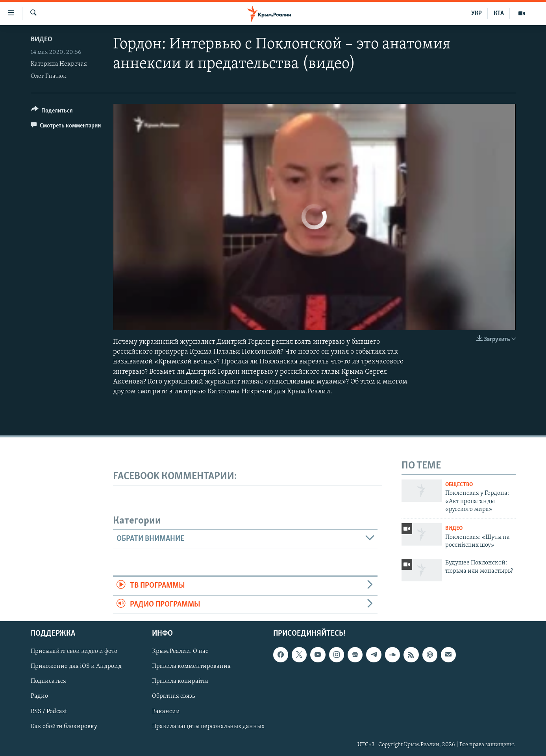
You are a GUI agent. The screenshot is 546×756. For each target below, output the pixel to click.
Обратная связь (173, 696)
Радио (39, 696)
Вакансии (166, 712)
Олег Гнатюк (49, 76)
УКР (477, 13)
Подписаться (48, 681)
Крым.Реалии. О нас (180, 651)
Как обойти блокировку (64, 726)
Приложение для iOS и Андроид (76, 666)
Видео (42, 40)
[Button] (52, 112)
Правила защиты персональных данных (208, 726)
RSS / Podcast (49, 712)
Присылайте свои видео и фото (74, 651)
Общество (459, 485)
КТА (499, 13)
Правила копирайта (180, 681)
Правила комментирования (191, 666)
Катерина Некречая (59, 64)
